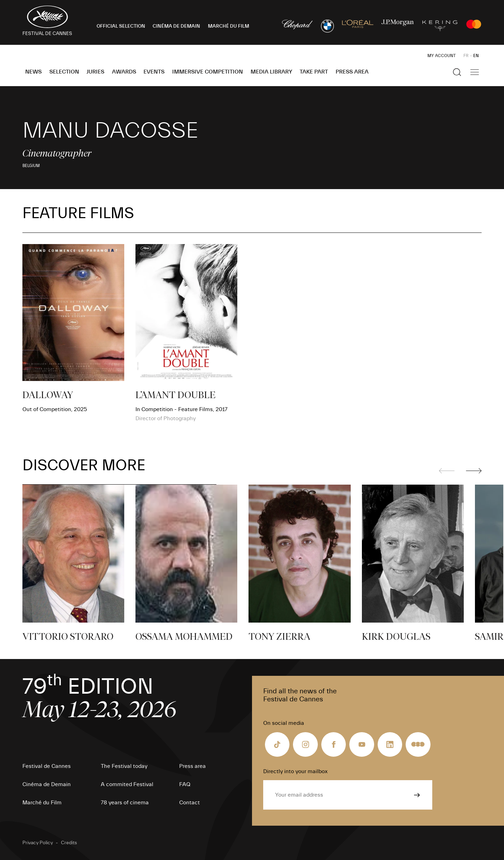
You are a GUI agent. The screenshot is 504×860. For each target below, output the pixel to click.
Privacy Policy (38, 843)
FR (466, 56)
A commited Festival (127, 784)
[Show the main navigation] (475, 72)
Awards (124, 72)
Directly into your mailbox (295, 771)
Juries (95, 72)
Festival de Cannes (47, 766)
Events (154, 72)
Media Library (271, 72)
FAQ (185, 784)
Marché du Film (42, 803)
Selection (64, 72)
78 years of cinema (125, 803)
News (33, 72)
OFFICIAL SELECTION (121, 26)
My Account (442, 56)
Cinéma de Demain (47, 784)
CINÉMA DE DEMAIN (176, 26)
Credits (69, 843)
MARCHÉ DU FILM (229, 26)
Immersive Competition (208, 72)
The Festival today (124, 766)
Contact (190, 803)
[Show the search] (457, 72)
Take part (314, 72)
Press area (352, 72)
